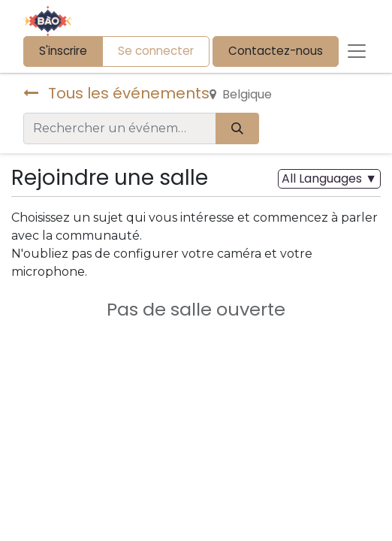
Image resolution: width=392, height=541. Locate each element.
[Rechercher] (237, 128)
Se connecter (156, 51)
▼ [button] (329, 178)
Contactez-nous (276, 51)
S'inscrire (63, 51)
